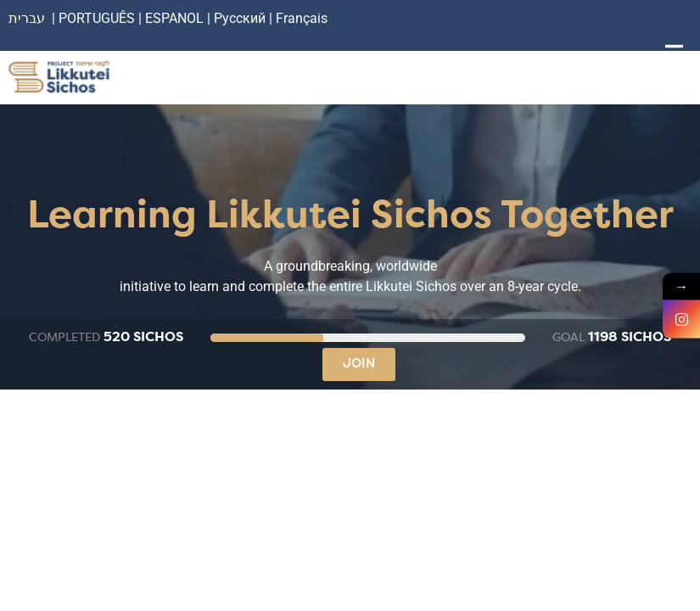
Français (302, 18)
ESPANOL (174, 18)
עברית (27, 18)
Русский (241, 18)
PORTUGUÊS (97, 18)
